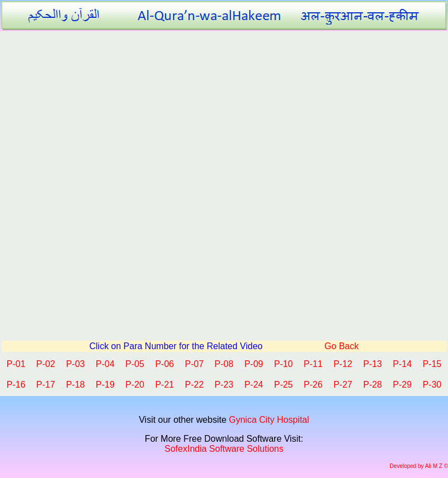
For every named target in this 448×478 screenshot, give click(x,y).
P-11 (313, 364)
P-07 (194, 364)
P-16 (16, 385)
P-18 (75, 385)
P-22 (194, 385)
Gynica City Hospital (269, 420)
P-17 (46, 385)
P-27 (343, 385)
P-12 (343, 364)
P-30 (432, 385)
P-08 (224, 364)
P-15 (432, 364)
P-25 (284, 385)
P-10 (284, 364)
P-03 (75, 364)
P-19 (105, 385)
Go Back (340, 346)
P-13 (373, 364)
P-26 (313, 385)
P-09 (254, 364)
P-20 (135, 385)
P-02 (46, 364)
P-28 (373, 385)
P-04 (105, 364)
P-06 (164, 364)
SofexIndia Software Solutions (224, 449)
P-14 (402, 364)
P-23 (224, 385)
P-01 (16, 364)
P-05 (135, 364)
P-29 (402, 385)
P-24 (254, 385)
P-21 (164, 385)
